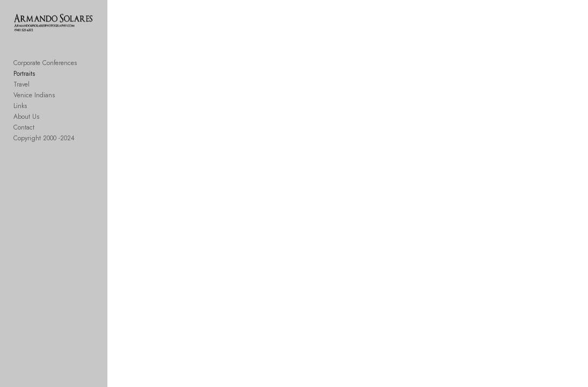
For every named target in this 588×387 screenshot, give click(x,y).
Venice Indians (34, 98)
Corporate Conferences (45, 66)
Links (20, 109)
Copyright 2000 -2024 (44, 141)
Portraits (24, 76)
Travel (21, 87)
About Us (26, 119)
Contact (24, 130)
